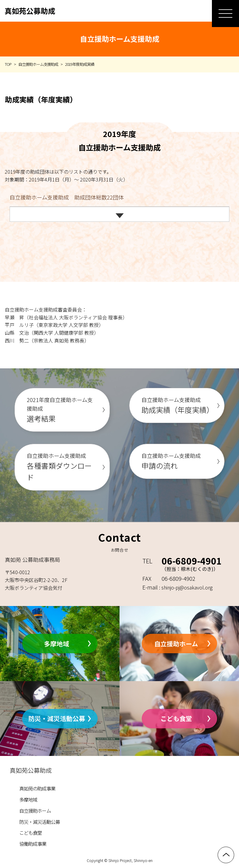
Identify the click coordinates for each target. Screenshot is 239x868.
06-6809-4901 (192, 561)
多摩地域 (57, 643)
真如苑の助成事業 (37, 788)
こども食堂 (176, 718)
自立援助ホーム (176, 643)
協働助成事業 (33, 844)
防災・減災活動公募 (57, 718)
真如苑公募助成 (30, 11)
